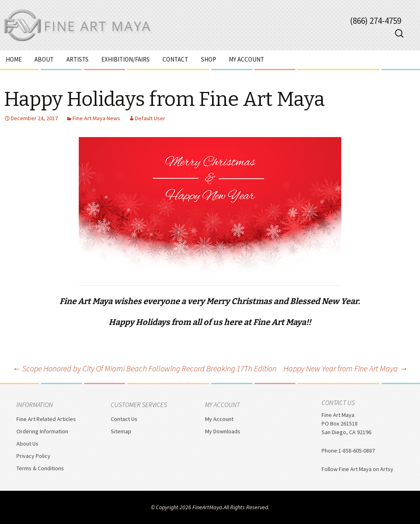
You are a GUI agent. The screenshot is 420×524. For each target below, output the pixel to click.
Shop (209, 59)
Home (14, 59)
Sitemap (121, 431)
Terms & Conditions (40, 468)
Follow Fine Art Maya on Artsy (357, 469)
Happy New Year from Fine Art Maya (346, 368)
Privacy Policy (33, 456)
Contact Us (124, 419)
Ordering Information (42, 431)
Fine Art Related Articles (46, 419)
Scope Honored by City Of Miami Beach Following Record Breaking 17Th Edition (144, 368)
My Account (247, 59)
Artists (78, 59)
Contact (175, 59)
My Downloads (223, 431)
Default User (150, 118)
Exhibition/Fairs (126, 59)
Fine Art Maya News (96, 118)
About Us (27, 444)
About (44, 59)
